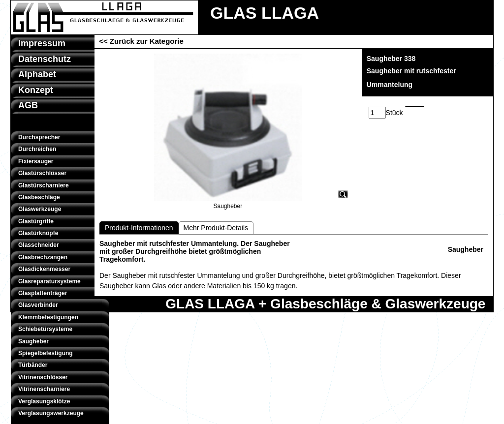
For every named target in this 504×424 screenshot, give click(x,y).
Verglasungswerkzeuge (51, 413)
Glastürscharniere (44, 185)
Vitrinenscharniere (44, 389)
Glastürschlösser (42, 173)
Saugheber (33, 341)
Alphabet (37, 74)
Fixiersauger (36, 161)
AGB (28, 105)
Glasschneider (39, 245)
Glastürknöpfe (38, 233)
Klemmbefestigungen (48, 317)
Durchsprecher (39, 137)
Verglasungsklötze (44, 401)
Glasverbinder (38, 305)
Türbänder (33, 365)
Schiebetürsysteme (45, 329)
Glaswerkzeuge (40, 209)
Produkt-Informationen (139, 228)
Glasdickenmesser (44, 269)
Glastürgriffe (36, 221)
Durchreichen (37, 149)
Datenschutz (45, 59)
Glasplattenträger (43, 293)
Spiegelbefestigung (46, 353)
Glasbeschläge (39, 197)
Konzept (36, 90)
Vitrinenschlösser (43, 377)
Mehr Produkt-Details (216, 228)
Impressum (42, 43)
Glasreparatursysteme (49, 281)
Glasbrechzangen (43, 257)
